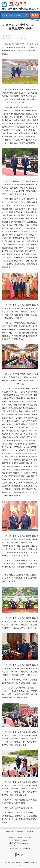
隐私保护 (20, 837)
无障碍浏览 (35, 20)
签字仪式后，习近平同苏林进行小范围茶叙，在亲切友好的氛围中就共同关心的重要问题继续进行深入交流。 (20, 578)
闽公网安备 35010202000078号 (20, 843)
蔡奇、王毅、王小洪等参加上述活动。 (18, 808)
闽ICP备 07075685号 (20, 846)
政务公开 (34, 9)
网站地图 (12, 837)
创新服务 (23, 9)
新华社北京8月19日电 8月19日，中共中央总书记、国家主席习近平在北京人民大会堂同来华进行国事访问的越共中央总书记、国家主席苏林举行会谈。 (20, 49)
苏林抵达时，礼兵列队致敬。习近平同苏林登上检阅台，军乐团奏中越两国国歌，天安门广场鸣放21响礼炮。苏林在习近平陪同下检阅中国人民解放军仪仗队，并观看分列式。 (20, 693)
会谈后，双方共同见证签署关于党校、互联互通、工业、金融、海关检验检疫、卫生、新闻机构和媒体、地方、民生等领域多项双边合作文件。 (20, 565)
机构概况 (12, 9)
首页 (4, 9)
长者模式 (35, 15)
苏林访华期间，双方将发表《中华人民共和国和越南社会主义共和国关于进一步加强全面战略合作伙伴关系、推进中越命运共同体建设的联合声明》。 (20, 817)
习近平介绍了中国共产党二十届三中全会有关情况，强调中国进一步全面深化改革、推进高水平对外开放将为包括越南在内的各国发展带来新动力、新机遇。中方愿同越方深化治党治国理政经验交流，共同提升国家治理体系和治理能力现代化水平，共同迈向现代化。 (20, 331)
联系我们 (28, 837)
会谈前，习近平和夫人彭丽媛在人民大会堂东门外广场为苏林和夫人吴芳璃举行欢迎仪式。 (20, 681)
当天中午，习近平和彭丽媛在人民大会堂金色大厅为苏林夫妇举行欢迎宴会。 (20, 801)
